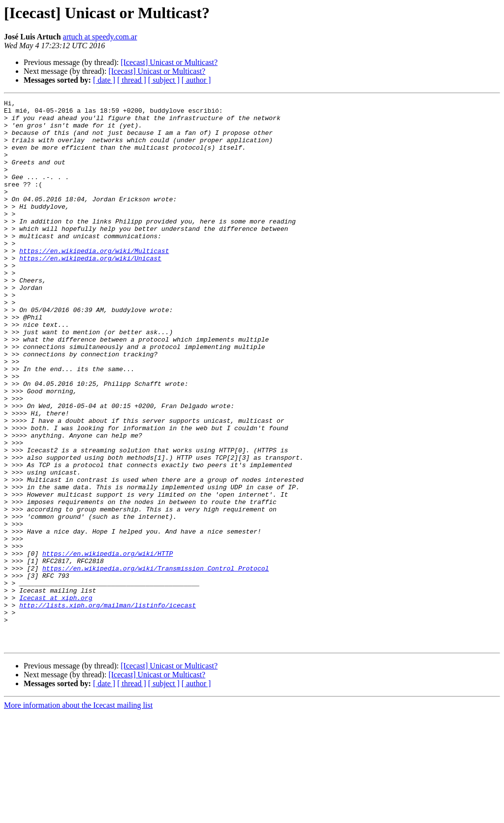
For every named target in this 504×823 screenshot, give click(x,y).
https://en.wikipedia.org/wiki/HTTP (108, 645)
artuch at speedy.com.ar (100, 37)
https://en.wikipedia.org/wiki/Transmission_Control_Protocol (156, 663)
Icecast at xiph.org (56, 698)
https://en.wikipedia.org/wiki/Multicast (94, 282)
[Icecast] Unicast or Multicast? (169, 62)
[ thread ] (132, 80)
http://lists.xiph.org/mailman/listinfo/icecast (108, 707)
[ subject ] (164, 80)
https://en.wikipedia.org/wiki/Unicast (90, 290)
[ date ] (104, 80)
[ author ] (196, 80)
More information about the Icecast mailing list (78, 814)
